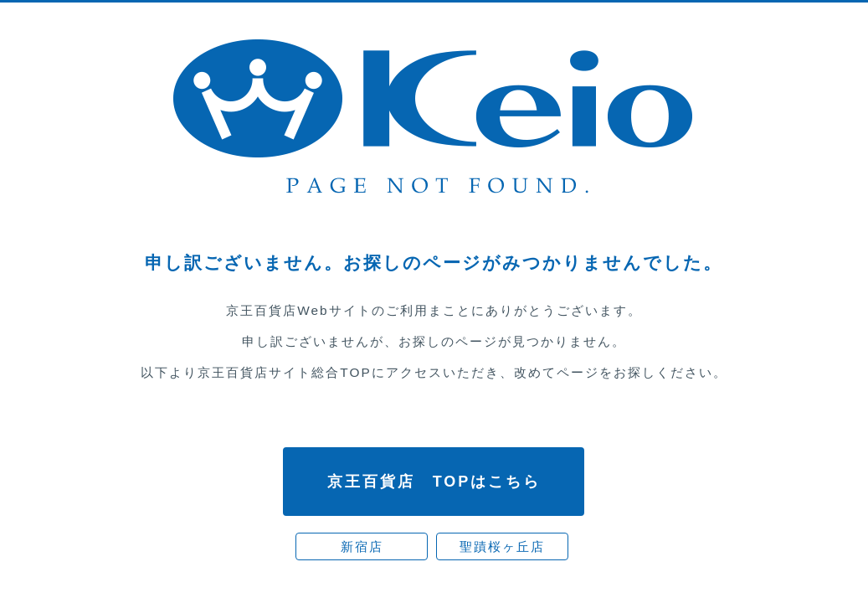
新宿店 (362, 546)
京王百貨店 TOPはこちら (434, 482)
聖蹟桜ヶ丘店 (502, 546)
